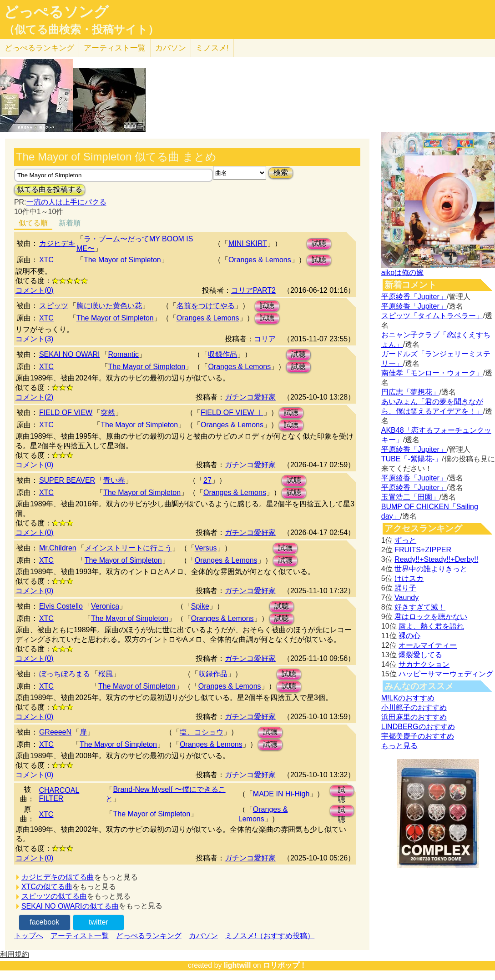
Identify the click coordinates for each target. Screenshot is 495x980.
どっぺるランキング (149, 936)
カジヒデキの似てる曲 (58, 877)
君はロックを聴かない (431, 617)
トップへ (29, 936)
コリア (265, 339)
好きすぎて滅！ (420, 607)
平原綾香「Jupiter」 (414, 297)
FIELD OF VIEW (66, 412)
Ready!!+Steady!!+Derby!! (436, 559)
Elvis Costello (61, 606)
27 (207, 480)
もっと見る (399, 746)
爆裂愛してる (420, 655)
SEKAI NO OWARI (70, 354)
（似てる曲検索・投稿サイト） (81, 30)
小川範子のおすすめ (414, 707)
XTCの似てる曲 (47, 887)
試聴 (319, 243)
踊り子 (405, 588)
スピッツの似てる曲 (54, 896)
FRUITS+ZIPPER (423, 550)
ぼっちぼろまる (65, 674)
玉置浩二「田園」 (410, 497)
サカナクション (424, 664)
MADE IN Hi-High (281, 794)
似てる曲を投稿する (50, 189)
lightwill (237, 965)
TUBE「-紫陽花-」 (412, 459)
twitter (98, 922)
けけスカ (409, 578)
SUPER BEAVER (67, 480)
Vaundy (407, 597)
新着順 (70, 223)
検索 (281, 172)
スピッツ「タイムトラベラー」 (432, 316)
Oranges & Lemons (260, 260)
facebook (44, 922)
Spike (200, 606)
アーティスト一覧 (80, 936)
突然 (108, 412)
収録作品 (222, 354)
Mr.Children (58, 548)
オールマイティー (428, 645)
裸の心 (409, 636)
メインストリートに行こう (128, 548)
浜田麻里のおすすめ (414, 717)
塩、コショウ (202, 732)
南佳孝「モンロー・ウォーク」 (432, 373)
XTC (46, 260)
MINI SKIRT (248, 243)
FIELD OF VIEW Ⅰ (232, 412)
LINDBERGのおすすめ (418, 727)
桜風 (106, 674)
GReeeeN (55, 732)
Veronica (105, 606)
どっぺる (39, 48)
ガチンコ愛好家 (250, 397)
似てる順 (33, 223)
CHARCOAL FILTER (59, 794)
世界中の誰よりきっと (431, 569)
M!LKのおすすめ (408, 698)
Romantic (124, 354)
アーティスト (115, 48)
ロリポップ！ (285, 965)
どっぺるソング (56, 12)
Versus (206, 548)
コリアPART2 (253, 290)
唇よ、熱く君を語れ (431, 626)
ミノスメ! (212, 48)
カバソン (171, 48)
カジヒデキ (57, 243)
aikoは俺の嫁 (402, 272)
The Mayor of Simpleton (122, 260)
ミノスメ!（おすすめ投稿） (270, 936)
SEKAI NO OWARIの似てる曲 (70, 906)
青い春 (114, 480)
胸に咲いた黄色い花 (109, 306)
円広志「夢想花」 (410, 392)
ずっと (405, 540)
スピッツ (54, 306)
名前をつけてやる (206, 306)
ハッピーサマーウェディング (446, 674)
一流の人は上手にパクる (66, 202)
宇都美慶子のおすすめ (418, 736)
